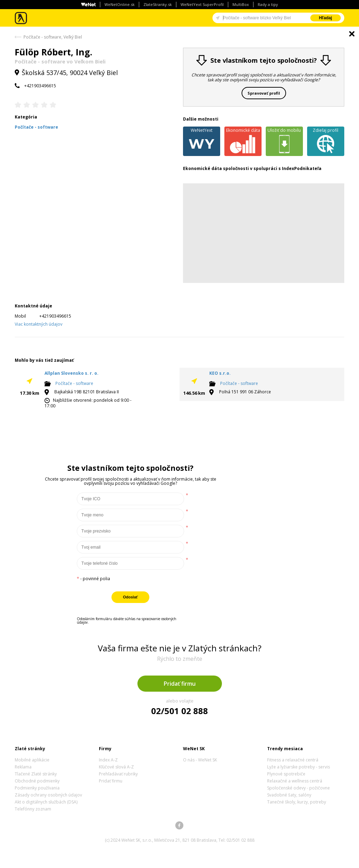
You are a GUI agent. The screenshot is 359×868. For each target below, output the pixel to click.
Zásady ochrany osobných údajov (48, 795)
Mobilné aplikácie (32, 760)
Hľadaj (326, 18)
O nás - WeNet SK (200, 760)
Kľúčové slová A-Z (116, 767)
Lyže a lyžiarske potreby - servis (299, 767)
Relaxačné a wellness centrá (295, 781)
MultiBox (241, 4)
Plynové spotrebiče (286, 774)
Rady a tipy (268, 4)
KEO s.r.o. (220, 373)
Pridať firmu (180, 684)
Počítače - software (74, 383)
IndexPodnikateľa (302, 168)
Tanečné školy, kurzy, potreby (297, 802)
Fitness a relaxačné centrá (293, 760)
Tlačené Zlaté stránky (36, 774)
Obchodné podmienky (37, 781)
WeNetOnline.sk (120, 4)
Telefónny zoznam (33, 809)
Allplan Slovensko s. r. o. (72, 373)
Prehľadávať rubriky (118, 774)
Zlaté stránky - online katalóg (21, 18)
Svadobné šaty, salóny (289, 795)
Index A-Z (108, 760)
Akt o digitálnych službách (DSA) (46, 802)
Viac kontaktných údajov (39, 324)
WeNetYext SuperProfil (202, 4)
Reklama (23, 767)
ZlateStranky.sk (158, 4)
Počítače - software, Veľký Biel (53, 37)
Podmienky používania (37, 788)
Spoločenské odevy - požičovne (299, 788)
